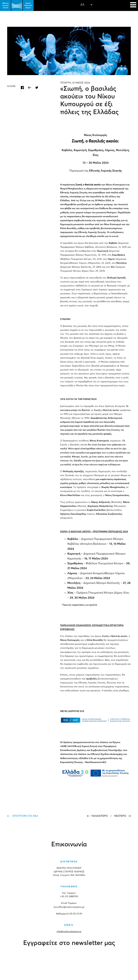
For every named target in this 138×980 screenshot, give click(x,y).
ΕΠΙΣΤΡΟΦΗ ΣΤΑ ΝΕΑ (25, 816)
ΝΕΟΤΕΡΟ (120, 816)
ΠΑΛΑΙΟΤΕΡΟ (100, 816)
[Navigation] (133, 5)
